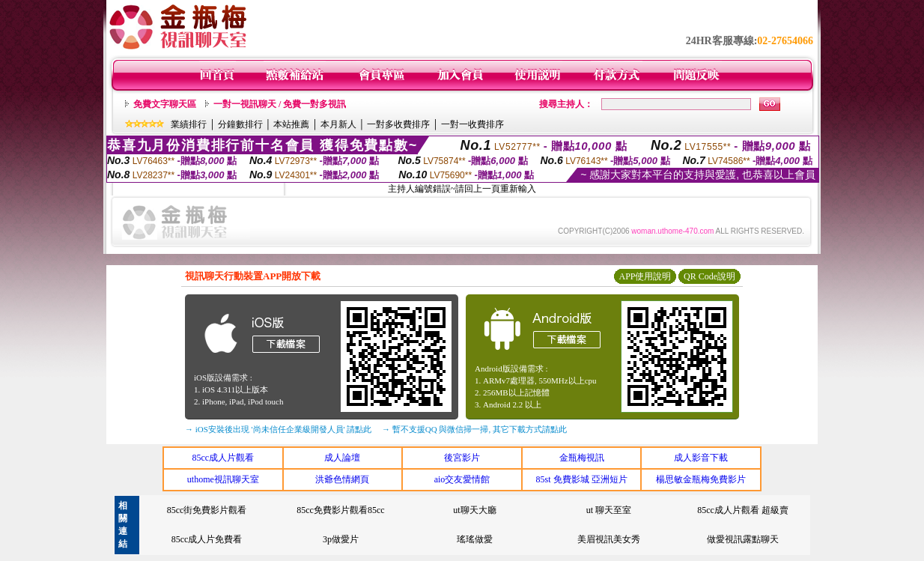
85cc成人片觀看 (223, 458)
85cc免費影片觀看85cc (340, 510)
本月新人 (338, 124)
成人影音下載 (701, 458)
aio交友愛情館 (462, 479)
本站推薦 (291, 124)
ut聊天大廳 (474, 510)
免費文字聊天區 (165, 104)
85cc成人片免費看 (207, 539)
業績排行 (189, 124)
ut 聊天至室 (609, 510)
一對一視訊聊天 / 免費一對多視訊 (280, 104)
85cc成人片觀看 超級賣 (743, 510)
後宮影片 (462, 458)
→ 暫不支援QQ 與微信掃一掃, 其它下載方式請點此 (474, 429)
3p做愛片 (341, 539)
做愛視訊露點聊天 (743, 539)
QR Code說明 (709, 276)
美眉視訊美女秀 (609, 539)
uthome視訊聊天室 (223, 479)
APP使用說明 (645, 276)
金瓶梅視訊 (582, 458)
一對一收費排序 (472, 124)
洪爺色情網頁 (342, 479)
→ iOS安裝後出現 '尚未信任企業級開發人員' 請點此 (278, 429)
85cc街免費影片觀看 (207, 510)
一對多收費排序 (398, 124)
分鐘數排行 (240, 124)
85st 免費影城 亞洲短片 (582, 479)
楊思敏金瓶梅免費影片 (701, 479)
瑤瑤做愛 (475, 539)
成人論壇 (342, 458)
